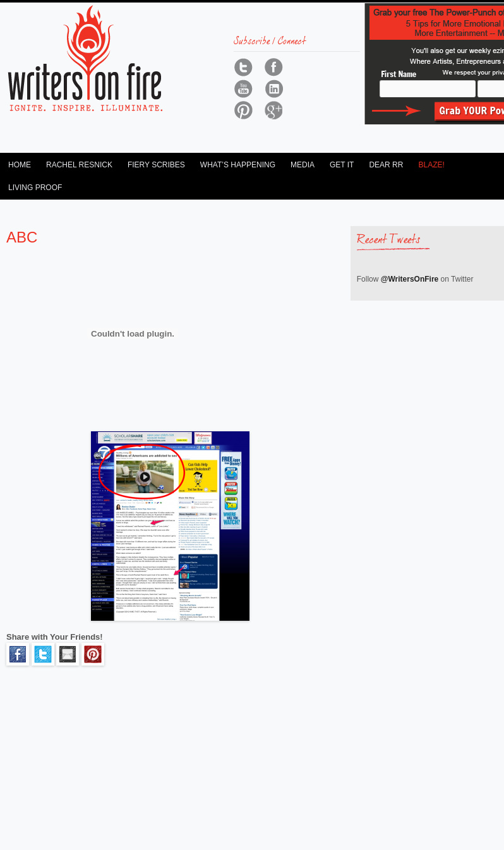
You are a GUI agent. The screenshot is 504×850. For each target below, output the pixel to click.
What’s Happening (238, 165)
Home (20, 165)
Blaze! (431, 165)
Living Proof (35, 188)
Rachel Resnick (79, 165)
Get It (342, 165)
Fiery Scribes (156, 165)
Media (303, 165)
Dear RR (386, 165)
